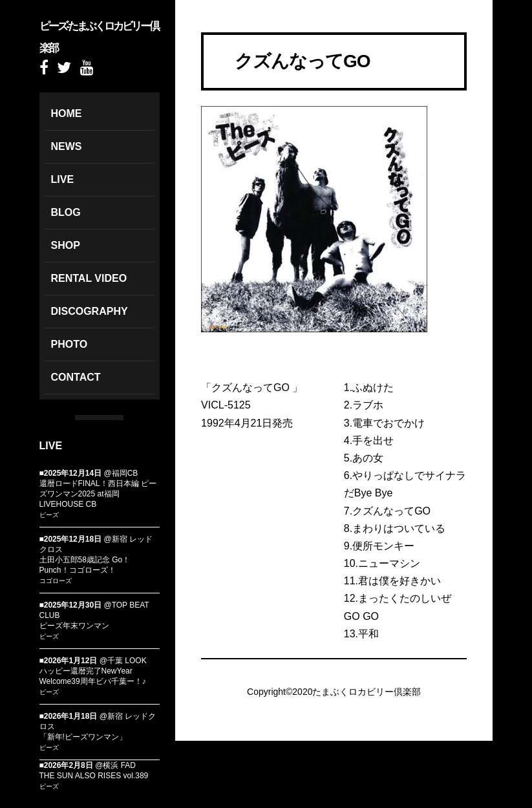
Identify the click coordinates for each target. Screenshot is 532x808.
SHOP (66, 245)
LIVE (63, 179)
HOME (67, 113)
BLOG (66, 212)
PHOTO (69, 344)
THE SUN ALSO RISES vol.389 (94, 776)
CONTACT (76, 377)
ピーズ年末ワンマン (74, 626)
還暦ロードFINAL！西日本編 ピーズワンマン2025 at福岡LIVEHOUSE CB (98, 494)
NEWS (67, 146)
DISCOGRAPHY (90, 311)
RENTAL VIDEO (89, 278)
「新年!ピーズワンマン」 (83, 737)
